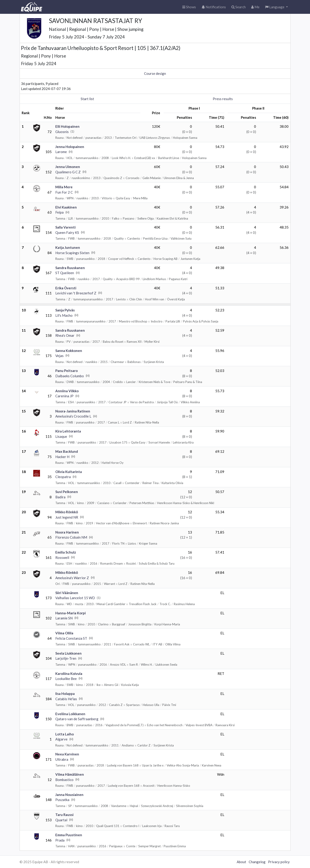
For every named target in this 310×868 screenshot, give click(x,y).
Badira (60, 497)
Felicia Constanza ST (71, 638)
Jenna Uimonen (68, 167)
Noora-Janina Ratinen (73, 411)
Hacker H (62, 457)
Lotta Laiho (65, 734)
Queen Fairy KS (67, 232)
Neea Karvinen (67, 754)
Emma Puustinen (69, 835)
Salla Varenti (65, 227)
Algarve (61, 739)
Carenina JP (64, 396)
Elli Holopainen (67, 126)
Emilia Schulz (66, 552)
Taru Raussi (64, 815)
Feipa (59, 212)
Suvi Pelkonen (67, 492)
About (241, 862)
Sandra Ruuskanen (70, 268)
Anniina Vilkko (67, 391)
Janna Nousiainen (69, 795)
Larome (61, 152)
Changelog (257, 862)
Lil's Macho (64, 315)
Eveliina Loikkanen (70, 714)
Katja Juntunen (68, 247)
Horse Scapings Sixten (72, 253)
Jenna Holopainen (70, 147)
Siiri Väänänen (67, 593)
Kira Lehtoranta (68, 431)
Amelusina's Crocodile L (73, 416)
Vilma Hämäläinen (70, 774)
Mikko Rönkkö (67, 512)
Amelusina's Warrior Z (72, 578)
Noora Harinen (67, 532)
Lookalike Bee (66, 679)
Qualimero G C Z (68, 172)
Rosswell (62, 557)
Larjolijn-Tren (66, 658)
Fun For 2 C (64, 192)
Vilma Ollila (64, 633)
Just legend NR (67, 517)
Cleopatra (63, 477)
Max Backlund (67, 451)
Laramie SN (64, 618)
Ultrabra (62, 759)
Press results (223, 99)
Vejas (59, 356)
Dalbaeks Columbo (70, 376)
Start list (87, 99)
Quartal (61, 820)
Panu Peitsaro (66, 371)
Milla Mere (64, 187)
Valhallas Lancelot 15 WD (75, 598)
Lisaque (61, 436)
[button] (276, 7)
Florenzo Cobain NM (71, 537)
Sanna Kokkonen (69, 351)
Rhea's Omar (65, 335)
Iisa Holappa (65, 694)
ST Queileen (65, 273)
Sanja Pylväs (65, 310)
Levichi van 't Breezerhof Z (76, 293)
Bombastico (64, 780)
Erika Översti (66, 288)
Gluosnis (62, 132)
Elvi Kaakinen (66, 207)
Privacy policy (279, 862)
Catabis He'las (66, 699)
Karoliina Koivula (69, 673)
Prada (60, 840)
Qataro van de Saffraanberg (77, 719)
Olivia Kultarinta (69, 472)
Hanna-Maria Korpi (71, 613)
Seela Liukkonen (68, 653)
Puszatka (62, 800)
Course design (155, 73)
